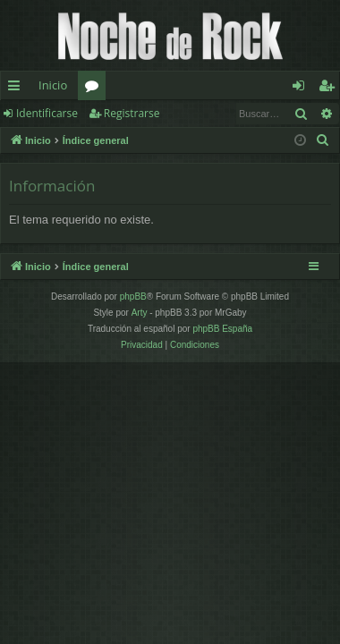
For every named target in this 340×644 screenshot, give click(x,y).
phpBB (133, 297)
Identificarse (47, 113)
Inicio (53, 85)
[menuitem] (323, 140)
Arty (140, 313)
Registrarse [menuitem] (330, 89)
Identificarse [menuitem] (303, 89)
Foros (95, 89)
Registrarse (132, 113)
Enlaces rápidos (17, 89)
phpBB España (222, 329)
